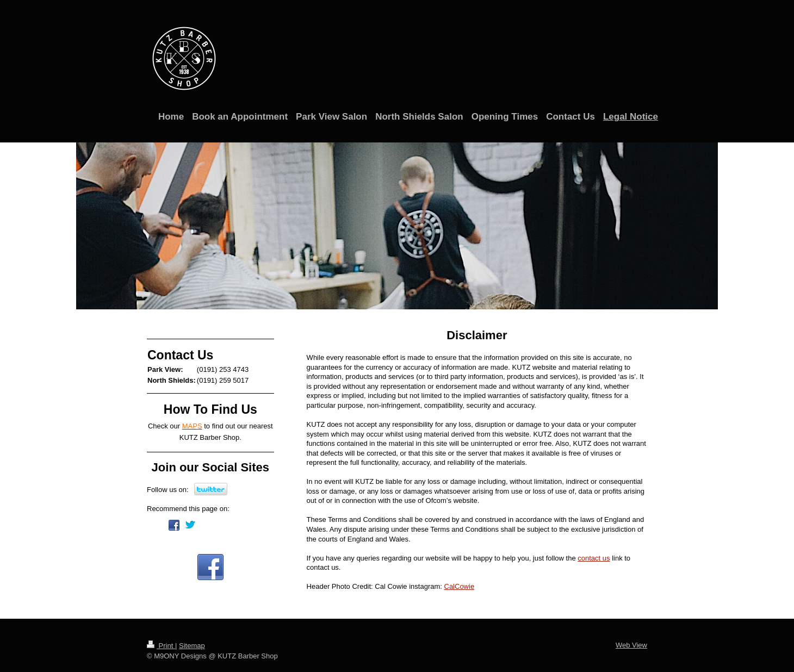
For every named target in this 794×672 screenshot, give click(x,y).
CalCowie (460, 586)
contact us (594, 558)
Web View (631, 645)
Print (161, 646)
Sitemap (192, 646)
